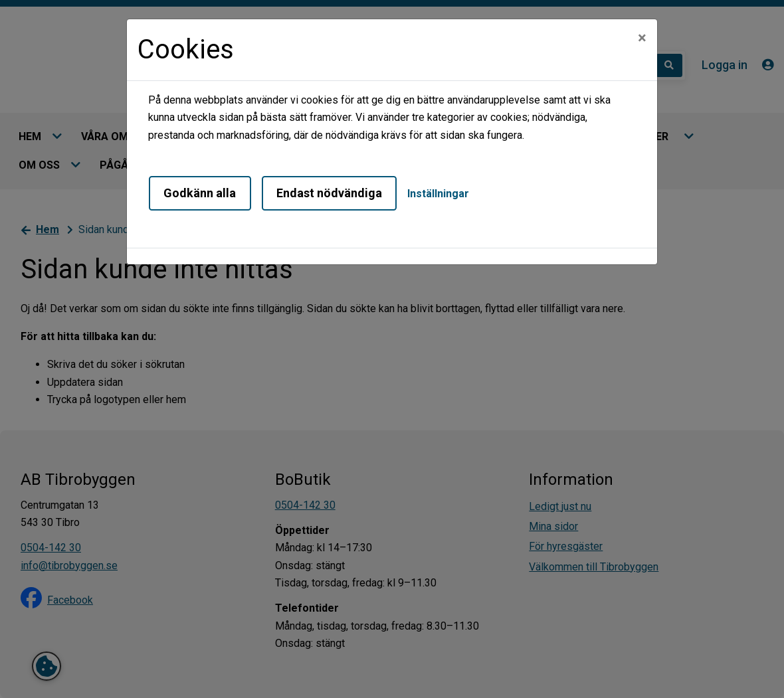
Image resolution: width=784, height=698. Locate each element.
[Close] (642, 38)
